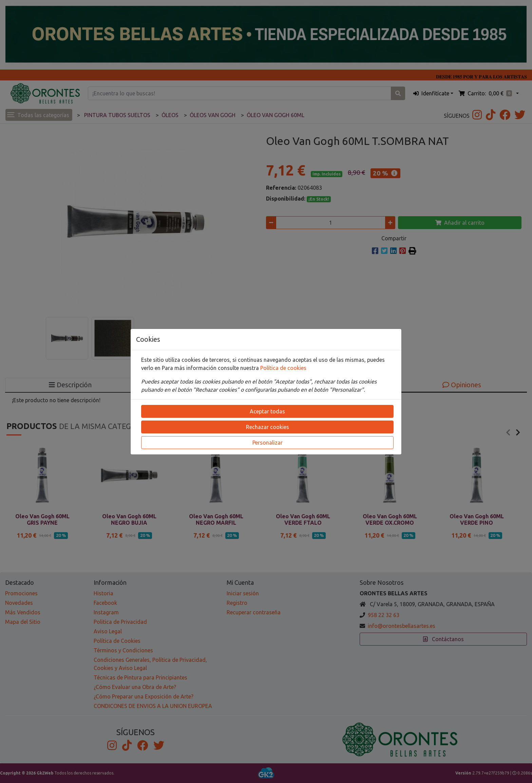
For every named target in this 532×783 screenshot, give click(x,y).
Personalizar (268, 443)
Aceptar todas (267, 411)
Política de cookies (283, 368)
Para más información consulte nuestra (211, 368)
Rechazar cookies (268, 427)
